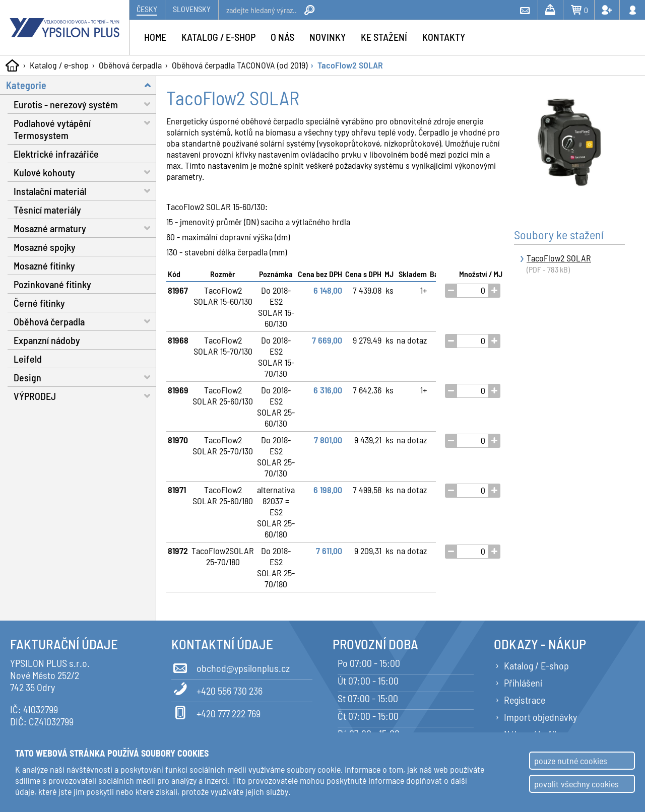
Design (85, 377)
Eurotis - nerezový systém (85, 104)
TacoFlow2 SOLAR (350, 65)
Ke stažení (384, 37)
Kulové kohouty (85, 172)
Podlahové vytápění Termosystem (85, 127)
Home (155, 37)
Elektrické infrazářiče (56, 154)
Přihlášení (523, 683)
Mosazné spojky (45, 247)
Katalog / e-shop (59, 65)
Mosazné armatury (85, 228)
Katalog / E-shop (536, 665)
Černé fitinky (39, 303)
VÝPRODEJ (85, 396)
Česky (147, 9)
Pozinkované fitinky (52, 284)
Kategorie (81, 85)
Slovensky (192, 9)
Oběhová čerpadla (130, 65)
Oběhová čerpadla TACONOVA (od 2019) (240, 65)
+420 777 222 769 (216, 712)
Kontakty (444, 37)
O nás (282, 37)
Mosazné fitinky (44, 265)
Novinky (328, 37)
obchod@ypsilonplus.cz (231, 666)
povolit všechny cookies (576, 784)
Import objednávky (540, 717)
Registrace (525, 700)
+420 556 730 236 (217, 689)
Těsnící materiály (47, 210)
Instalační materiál (85, 191)
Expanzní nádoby (47, 340)
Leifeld (28, 359)
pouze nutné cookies (571, 761)
